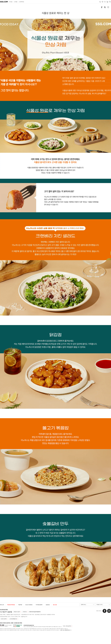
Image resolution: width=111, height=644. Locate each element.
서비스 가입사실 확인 (67, 626)
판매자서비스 (88, 605)
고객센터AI (25, 612)
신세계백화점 (21, 2)
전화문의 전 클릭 (17, 612)
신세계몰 (16, 2)
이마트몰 (11, 2)
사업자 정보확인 (4, 619)
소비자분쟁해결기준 (13, 619)
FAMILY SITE (103, 605)
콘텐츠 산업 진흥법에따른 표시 (65, 630)
